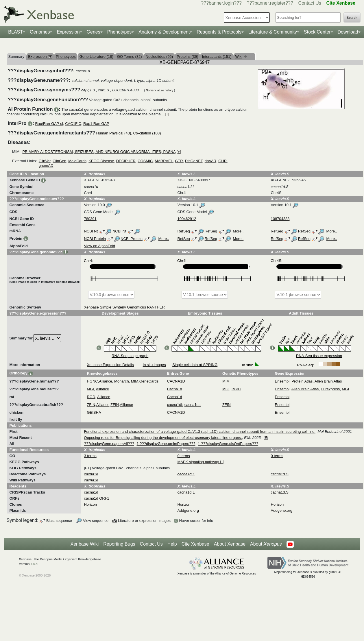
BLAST (15, 32)
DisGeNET (194, 161)
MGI (90, 389)
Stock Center (317, 32)
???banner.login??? (221, 3)
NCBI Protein (95, 239)
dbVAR (210, 161)
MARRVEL (164, 161)
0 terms (183, 456)
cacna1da (193, 405)
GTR (179, 161)
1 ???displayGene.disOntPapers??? (228, 444)
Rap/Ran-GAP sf (49, 124)
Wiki (241, 57)
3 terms (90, 456)
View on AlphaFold (99, 246)
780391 (90, 219)
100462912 (187, 219)
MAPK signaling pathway (198, 462)
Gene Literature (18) (96, 57)
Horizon (90, 504)
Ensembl (282, 381)
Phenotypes (120, 32)
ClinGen (59, 161)
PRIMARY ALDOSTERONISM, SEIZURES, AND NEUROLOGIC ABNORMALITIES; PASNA (99, 152)
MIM (135, 381)
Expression (68, 32)
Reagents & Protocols (219, 32)
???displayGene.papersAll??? (109, 444)
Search (352, 18)
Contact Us (310, 3)
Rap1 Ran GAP (96, 124)
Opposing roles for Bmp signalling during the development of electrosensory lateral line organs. (163, 438)
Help (172, 544)
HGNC (92, 381)
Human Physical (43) (114, 133)
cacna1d (91, 492)
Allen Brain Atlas (328, 381)
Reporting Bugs (119, 544)
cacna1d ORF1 (96, 498)
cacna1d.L (186, 492)
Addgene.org (188, 510)
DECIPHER (126, 161)
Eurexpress (330, 389)
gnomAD (46, 166)
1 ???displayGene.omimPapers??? (166, 444)
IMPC (236, 389)
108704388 (280, 219)
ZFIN (91, 405)
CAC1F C (73, 124)
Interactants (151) (217, 57)
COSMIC (145, 161)
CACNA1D (176, 381)
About (266, 544)
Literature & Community (273, 32)
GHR (222, 161)
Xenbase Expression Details (110, 365)
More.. (238, 231)
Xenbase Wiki (84, 544)
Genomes (40, 32)
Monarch (122, 381)
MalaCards (77, 161)
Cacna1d (175, 389)
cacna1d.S (279, 492)
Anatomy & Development (164, 32)
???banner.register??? (270, 3)
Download (348, 32)
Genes (94, 32)
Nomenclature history (159, 90)
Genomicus (136, 307)
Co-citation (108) (147, 133)
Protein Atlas (302, 381)
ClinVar (45, 161)
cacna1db (175, 405)
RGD (91, 397)
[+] (167, 114)
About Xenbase (230, 544)
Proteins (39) (187, 57)
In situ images (154, 365)
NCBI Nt (91, 231)
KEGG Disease (101, 161)
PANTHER (156, 307)
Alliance (106, 381)
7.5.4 (34, 564)
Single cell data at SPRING (195, 365)
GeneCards (149, 381)
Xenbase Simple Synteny (105, 307)
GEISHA (94, 412)
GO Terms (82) (130, 57)
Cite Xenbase (195, 544)
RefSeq (183, 231)
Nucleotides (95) (159, 57)
